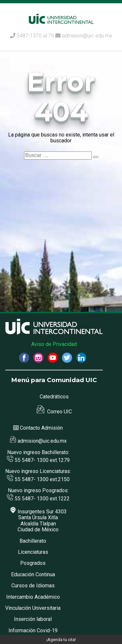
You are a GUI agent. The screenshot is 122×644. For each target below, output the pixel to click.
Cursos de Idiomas (33, 586)
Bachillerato (33, 541)
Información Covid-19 (33, 630)
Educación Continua (33, 574)
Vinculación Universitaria (33, 608)
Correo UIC (54, 412)
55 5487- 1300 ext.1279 (38, 460)
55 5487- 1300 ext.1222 (38, 499)
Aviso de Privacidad (54, 344)
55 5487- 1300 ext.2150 (38, 479)
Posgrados (33, 563)
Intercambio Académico (33, 597)
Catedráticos (54, 397)
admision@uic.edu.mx (84, 36)
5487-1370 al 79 (35, 36)
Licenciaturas (33, 552)
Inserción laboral (33, 619)
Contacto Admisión (41, 428)
